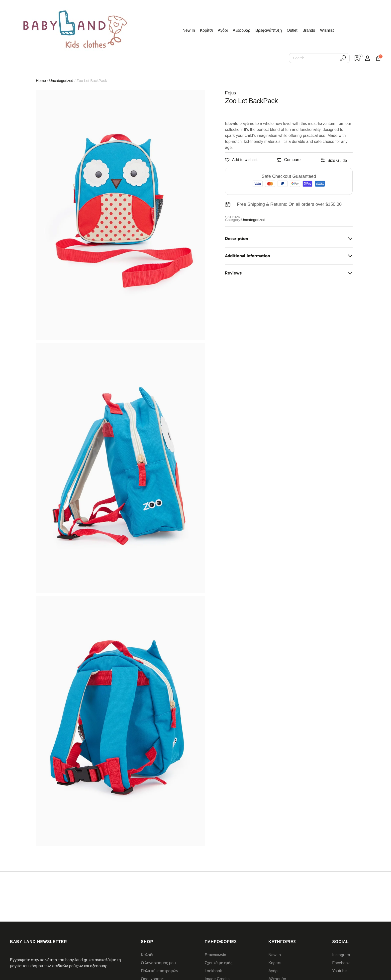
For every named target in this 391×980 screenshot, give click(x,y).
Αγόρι (273, 971)
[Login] (368, 58)
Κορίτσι (275, 963)
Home (41, 81)
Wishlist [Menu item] (327, 30)
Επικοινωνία (216, 955)
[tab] (289, 239)
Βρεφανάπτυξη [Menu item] (269, 30)
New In (275, 955)
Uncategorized (61, 81)
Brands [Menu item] (309, 30)
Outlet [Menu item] (292, 30)
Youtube (339, 971)
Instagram (341, 955)
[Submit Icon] (343, 58)
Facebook (341, 963)
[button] (377, 953)
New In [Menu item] (189, 30)
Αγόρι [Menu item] (223, 30)
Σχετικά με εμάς (219, 963)
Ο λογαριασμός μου (158, 963)
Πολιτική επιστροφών (160, 971)
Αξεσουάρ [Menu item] (242, 30)
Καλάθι (147, 955)
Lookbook (213, 971)
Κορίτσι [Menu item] (206, 30)
